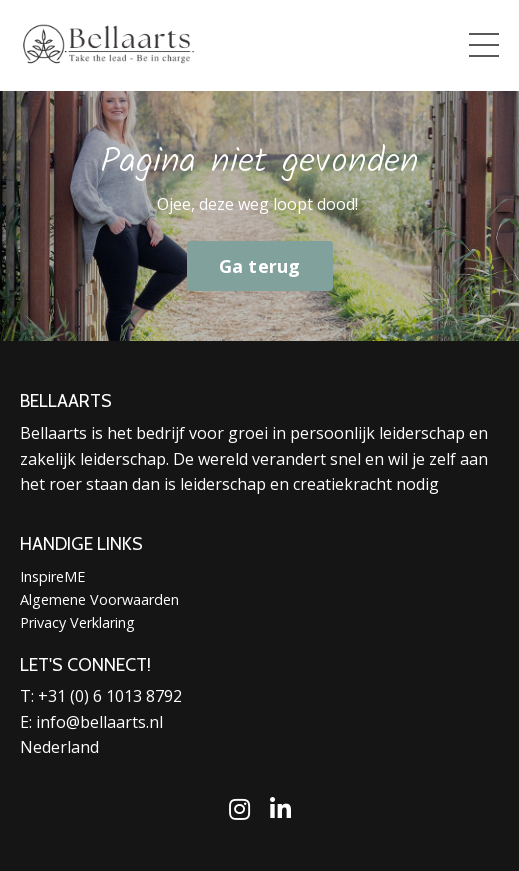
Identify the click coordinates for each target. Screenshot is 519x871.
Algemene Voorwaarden (99, 599)
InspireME (52, 576)
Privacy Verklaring (77, 622)
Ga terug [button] (260, 266)
